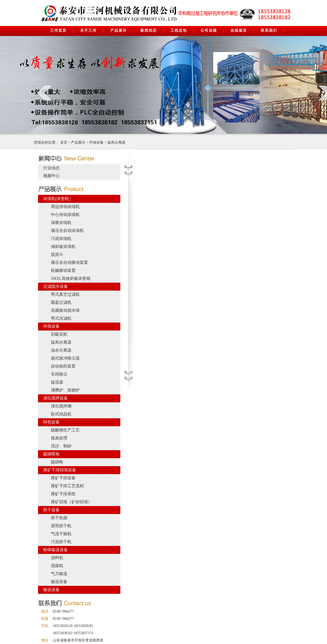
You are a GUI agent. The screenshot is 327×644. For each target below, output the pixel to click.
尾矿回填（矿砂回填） (71, 502)
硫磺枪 (57, 462)
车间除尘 (59, 374)
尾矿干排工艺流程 (67, 486)
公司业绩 (209, 31)
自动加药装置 (63, 366)
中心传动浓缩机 (65, 215)
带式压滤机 (61, 318)
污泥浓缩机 (61, 238)
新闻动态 (149, 31)
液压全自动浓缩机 (67, 230)
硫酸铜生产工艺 (65, 430)
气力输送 (59, 574)
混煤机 (57, 566)
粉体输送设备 (56, 550)
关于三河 (88, 31)
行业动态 (51, 168)
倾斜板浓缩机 (63, 246)
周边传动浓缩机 (65, 207)
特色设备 (51, 422)
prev (44, 93)
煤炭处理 (59, 438)
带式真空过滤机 (65, 294)
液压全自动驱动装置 (69, 262)
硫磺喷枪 (51, 454)
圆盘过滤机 (61, 302)
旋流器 (57, 382)
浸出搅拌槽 (61, 406)
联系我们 (269, 31)
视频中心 (51, 176)
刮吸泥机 (59, 334)
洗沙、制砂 (61, 446)
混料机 (57, 558)
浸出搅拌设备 (56, 398)
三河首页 (58, 31)
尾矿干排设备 (63, 478)
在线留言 (239, 31)
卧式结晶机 (61, 414)
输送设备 (59, 582)
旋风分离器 (116, 142)
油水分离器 (61, 350)
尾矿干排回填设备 (60, 470)
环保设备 (96, 142)
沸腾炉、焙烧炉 (65, 390)
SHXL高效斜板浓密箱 (71, 278)
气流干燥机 (61, 534)
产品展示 (119, 31)
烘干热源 (59, 518)
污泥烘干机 (61, 542)
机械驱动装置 (63, 270)
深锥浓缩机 (61, 223)
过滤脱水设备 (56, 286)
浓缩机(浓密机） (58, 199)
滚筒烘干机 (61, 526)
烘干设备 (51, 510)
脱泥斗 (57, 254)
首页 (64, 142)
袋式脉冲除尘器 (65, 358)
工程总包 (179, 31)
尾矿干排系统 (63, 494)
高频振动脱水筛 (65, 310)
